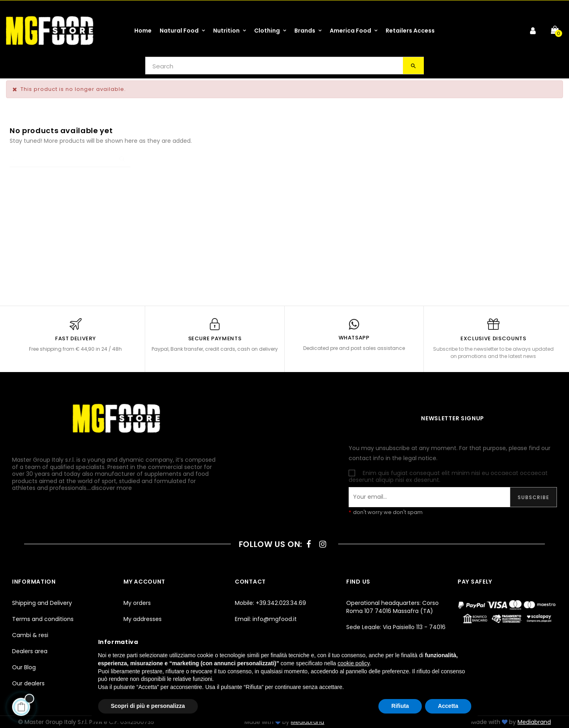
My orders (137, 603)
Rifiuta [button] (400, 706)
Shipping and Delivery (42, 603)
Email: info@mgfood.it (266, 619)
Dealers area (30, 651)
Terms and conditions (43, 619)
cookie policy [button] (353, 663)
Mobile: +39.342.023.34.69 (270, 603)
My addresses (143, 619)
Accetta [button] (448, 706)
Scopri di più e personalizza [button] (148, 706)
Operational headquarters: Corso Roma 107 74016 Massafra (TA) (392, 607)
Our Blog (24, 667)
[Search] (70, 159)
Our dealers (28, 683)
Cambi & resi (30, 635)
